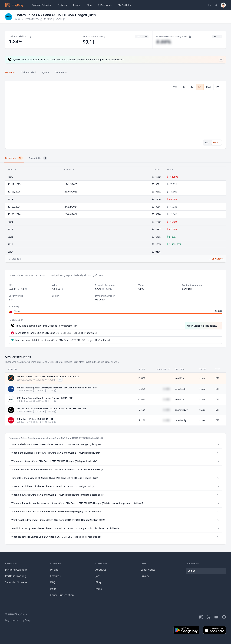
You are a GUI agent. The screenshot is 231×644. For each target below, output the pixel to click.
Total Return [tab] (62, 72)
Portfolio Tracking (16, 576)
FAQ (53, 582)
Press (99, 589)
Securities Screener (16, 582)
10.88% (141, 378)
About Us (101, 570)
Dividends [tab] (14, 158)
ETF (217, 378)
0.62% (142, 410)
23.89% (141, 399)
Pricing (77, 5)
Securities (105, 5)
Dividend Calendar (41, 5)
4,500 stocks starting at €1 (46, 326)
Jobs (98, 576)
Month (217, 142)
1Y (184, 87)
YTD (175, 87)
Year (207, 142)
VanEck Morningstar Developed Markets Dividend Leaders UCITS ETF (57, 387)
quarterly (181, 389)
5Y (200, 87)
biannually (181, 410)
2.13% (142, 420)
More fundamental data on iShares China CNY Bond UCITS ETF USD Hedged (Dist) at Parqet (63, 340)
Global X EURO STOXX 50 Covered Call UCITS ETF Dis (48, 376)
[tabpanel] (115, 115)
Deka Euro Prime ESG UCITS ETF (35, 419)
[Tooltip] (21, 320)
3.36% (142, 389)
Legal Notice (148, 570)
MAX (209, 87)
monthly (179, 378)
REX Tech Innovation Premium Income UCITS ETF (45, 398)
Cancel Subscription (62, 595)
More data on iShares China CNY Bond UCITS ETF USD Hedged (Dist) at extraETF (57, 333)
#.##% (164, 42)
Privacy (145, 576)
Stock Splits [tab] (38, 158)
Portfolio (124, 5)
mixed (202, 378)
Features (62, 5)
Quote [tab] (46, 72)
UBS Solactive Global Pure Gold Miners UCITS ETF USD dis (52, 408)
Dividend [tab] (10, 72)
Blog (98, 582)
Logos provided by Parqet (18, 620)
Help (53, 589)
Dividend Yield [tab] (28, 72)
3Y (192, 87)
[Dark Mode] (216, 5)
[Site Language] (210, 5)
